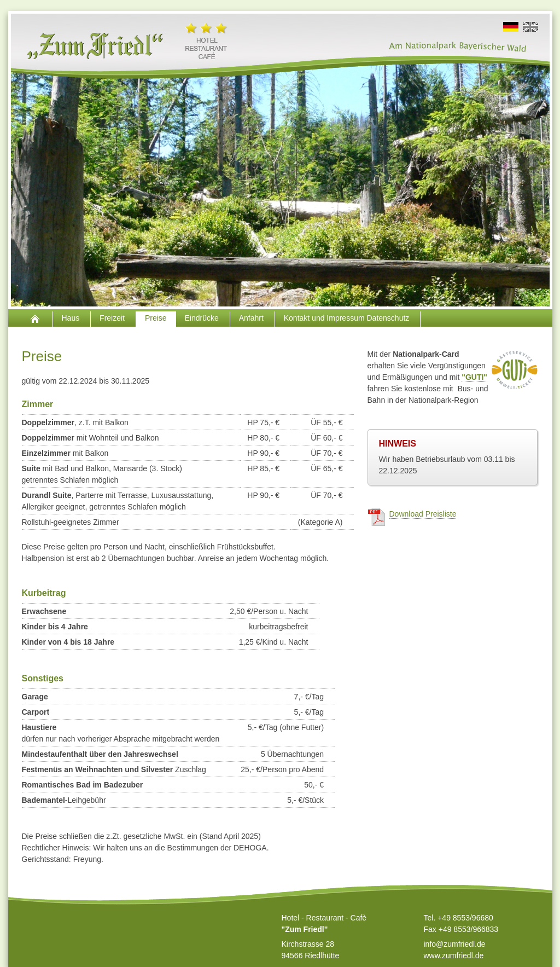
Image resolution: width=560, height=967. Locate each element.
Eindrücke (203, 318)
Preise (156, 318)
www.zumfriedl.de (454, 956)
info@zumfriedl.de (455, 944)
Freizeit (113, 318)
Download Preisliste (423, 514)
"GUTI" (474, 377)
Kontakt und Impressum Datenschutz (348, 318)
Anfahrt (252, 318)
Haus (72, 318)
